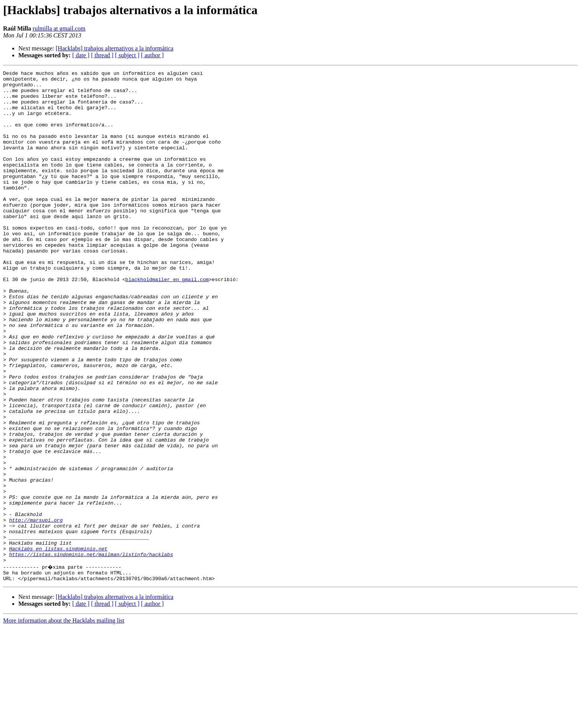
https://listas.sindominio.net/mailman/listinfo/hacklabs (91, 652)
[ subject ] (127, 55)
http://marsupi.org (36, 610)
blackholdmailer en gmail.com (167, 322)
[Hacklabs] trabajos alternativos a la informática (115, 48)
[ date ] (81, 55)
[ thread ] (102, 55)
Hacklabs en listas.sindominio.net (58, 645)
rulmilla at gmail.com (59, 28)
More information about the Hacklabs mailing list (64, 721)
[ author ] (153, 55)
